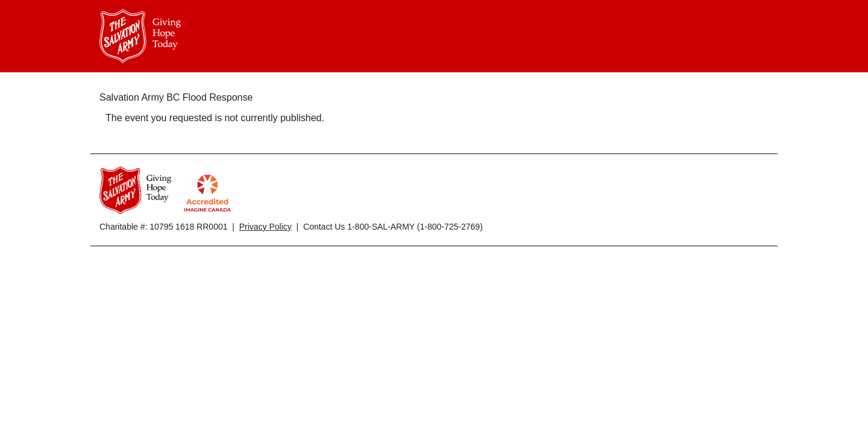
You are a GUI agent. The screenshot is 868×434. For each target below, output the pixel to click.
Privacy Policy (266, 227)
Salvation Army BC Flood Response (176, 97)
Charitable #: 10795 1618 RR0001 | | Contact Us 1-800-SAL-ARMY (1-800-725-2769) (291, 227)
